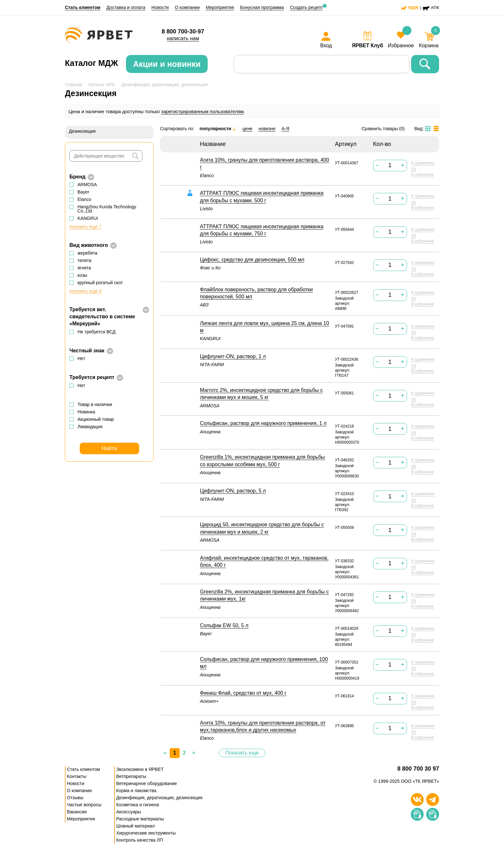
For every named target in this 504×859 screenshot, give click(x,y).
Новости (160, 7)
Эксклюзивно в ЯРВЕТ (140, 769)
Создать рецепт (306, 7)
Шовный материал (135, 826)
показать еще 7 (85, 227)
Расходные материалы (140, 819)
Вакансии (77, 812)
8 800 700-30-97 (183, 32)
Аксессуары (128, 812)
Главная (73, 85)
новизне (267, 129)
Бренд (77, 177)
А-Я (285, 129)
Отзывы (75, 798)
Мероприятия (220, 7)
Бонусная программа (262, 7)
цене (247, 129)
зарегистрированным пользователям (202, 111)
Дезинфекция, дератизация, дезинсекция (164, 85)
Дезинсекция (82, 131)
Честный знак (87, 351)
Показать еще (242, 753)
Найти (109, 448)
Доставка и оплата (126, 7)
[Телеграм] (433, 800)
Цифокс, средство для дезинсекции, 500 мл (252, 260)
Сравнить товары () (383, 129)
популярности (218, 129)
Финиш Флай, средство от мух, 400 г (243, 693)
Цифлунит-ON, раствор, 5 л (233, 491)
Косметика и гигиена (137, 805)
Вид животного (89, 245)
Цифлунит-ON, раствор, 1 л (233, 356)
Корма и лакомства (136, 791)
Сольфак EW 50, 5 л (224, 625)
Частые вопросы (84, 805)
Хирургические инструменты (146, 833)
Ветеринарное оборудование (146, 783)
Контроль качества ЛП (139, 840)
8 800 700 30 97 (418, 769)
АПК (435, 8)
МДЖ (413, 8)
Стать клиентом (83, 7)
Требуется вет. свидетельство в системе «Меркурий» (102, 317)
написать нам (183, 38)
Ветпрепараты (131, 776)
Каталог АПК (102, 85)
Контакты (76, 776)
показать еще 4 (85, 291)
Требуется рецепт (92, 377)
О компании (187, 7)
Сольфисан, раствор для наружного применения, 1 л (263, 423)
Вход (326, 45)
